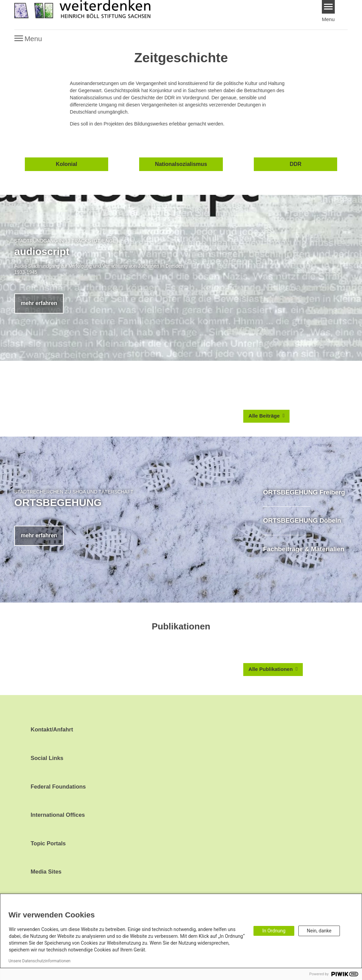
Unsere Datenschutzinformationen (39, 961)
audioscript (42, 251)
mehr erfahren (39, 303)
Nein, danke (319, 931)
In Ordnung (274, 931)
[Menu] (328, 7)
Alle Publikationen (271, 669)
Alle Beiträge (265, 416)
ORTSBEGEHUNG (58, 502)
